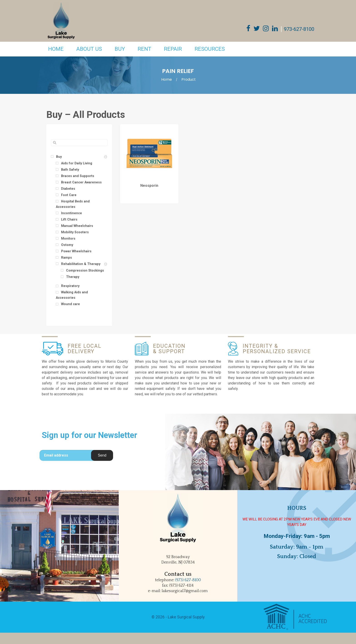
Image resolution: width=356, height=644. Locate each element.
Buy (120, 49)
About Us (89, 49)
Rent (144, 49)
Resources (210, 49)
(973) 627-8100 (188, 580)
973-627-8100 (299, 29)
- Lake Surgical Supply (185, 617)
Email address (56, 455)
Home (56, 49)
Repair (173, 49)
